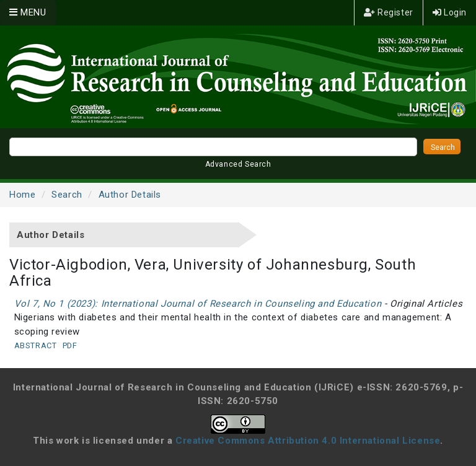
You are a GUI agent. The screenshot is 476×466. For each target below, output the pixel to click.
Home (22, 195)
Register (389, 12)
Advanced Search (238, 164)
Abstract (36, 345)
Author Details (130, 195)
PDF (70, 345)
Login (450, 12)
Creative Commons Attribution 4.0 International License (308, 441)
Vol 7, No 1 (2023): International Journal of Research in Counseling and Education (198, 304)
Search (67, 195)
